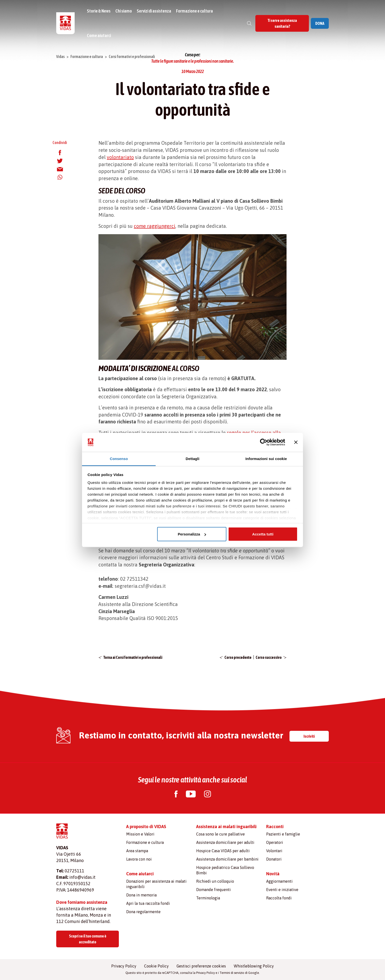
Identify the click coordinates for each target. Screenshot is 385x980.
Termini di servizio (232, 973)
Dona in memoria (141, 895)
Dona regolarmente (143, 912)
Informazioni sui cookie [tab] (266, 458)
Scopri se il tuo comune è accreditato (88, 939)
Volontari (274, 851)
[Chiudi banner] (296, 442)
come (140, 226)
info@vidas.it (82, 877)
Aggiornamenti (279, 881)
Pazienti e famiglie (283, 834)
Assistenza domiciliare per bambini (227, 859)
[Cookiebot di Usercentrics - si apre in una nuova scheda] (264, 442)
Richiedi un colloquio (215, 881)
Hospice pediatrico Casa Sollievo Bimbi (225, 870)
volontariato (120, 157)
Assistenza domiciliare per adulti (225, 842)
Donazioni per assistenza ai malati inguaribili (156, 884)
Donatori (274, 859)
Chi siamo (124, 11)
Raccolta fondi (279, 898)
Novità (273, 874)
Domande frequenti (213, 890)
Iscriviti (309, 736)
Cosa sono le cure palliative (220, 834)
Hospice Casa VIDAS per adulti (223, 851)
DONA (320, 23)
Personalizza (192, 534)
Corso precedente (238, 657)
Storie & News (99, 11)
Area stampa (137, 851)
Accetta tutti (263, 534)
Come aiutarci (99, 36)
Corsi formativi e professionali (132, 57)
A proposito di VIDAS (146, 827)
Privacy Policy (124, 966)
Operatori (275, 842)
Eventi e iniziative (282, 890)
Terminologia (208, 898)
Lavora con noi (139, 859)
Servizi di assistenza (154, 11)
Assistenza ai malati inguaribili (226, 827)
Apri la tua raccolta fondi (148, 903)
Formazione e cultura (194, 11)
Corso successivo (269, 657)
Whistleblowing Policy (254, 966)
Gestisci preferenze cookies (201, 966)
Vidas (60, 57)
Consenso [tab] (119, 458)
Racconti (275, 827)
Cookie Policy (156, 966)
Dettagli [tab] (192, 458)
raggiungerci (161, 226)
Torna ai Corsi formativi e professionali (133, 657)
